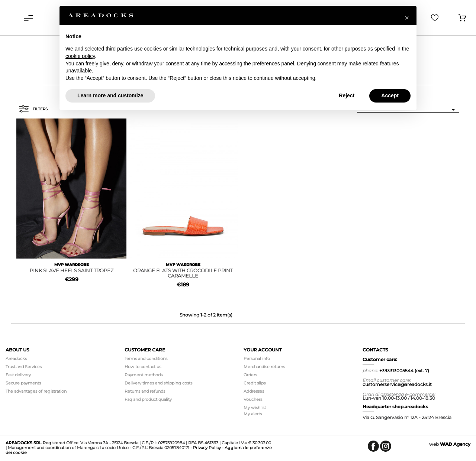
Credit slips (255, 383)
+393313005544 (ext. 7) (404, 371)
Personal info (257, 358)
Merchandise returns (264, 367)
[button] (407, 18)
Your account (263, 350)
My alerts (253, 414)
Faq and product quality (148, 399)
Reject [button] (347, 95)
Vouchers (253, 399)
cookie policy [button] (80, 56)
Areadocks (16, 358)
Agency (455, 444)
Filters (33, 109)
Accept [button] (390, 95)
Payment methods (144, 375)
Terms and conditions (146, 358)
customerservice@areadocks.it (397, 384)
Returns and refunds (145, 391)
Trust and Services (24, 367)
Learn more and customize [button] (110, 95)
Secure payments (23, 383)
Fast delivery (18, 375)
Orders (250, 375)
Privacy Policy (207, 448)
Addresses (254, 391)
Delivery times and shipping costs (158, 383)
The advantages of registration (36, 391)
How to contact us (143, 367)
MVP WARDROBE (72, 265)
